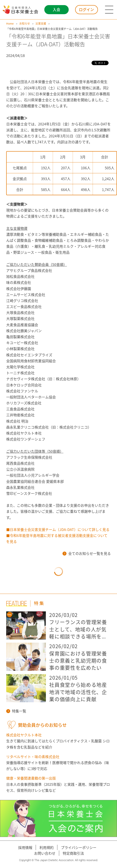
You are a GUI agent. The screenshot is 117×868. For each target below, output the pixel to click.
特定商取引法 (73, 853)
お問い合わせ (45, 853)
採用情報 (25, 847)
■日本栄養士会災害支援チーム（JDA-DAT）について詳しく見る (58, 529)
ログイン (86, 9)
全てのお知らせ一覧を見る (87, 553)
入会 (57, 9)
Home (10, 23)
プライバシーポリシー (79, 847)
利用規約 (47, 847)
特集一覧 (16, 711)
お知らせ (25, 23)
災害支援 (41, 23)
